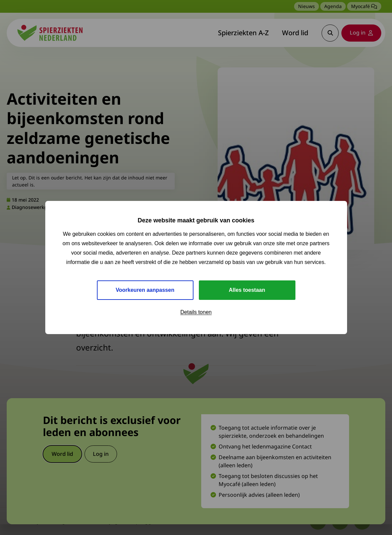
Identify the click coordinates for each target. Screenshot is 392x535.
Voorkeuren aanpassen (145, 290)
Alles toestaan (247, 290)
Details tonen (196, 312)
